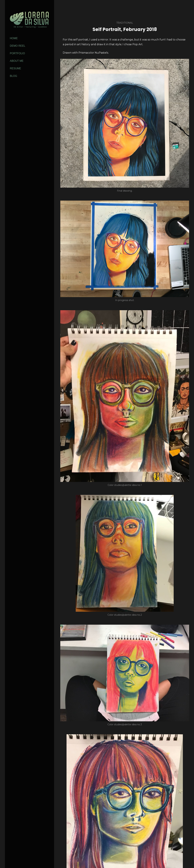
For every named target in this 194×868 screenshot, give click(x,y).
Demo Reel (18, 46)
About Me (17, 61)
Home (14, 38)
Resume (15, 68)
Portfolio (17, 53)
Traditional (125, 23)
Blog (13, 76)
